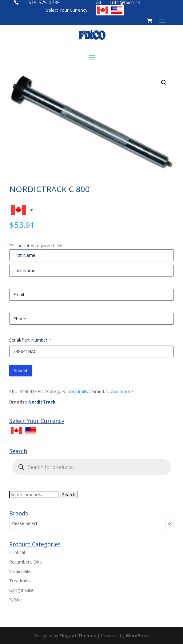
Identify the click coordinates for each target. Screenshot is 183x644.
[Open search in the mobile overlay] (92, 467)
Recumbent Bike (26, 562)
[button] (164, 83)
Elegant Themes (78, 636)
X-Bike (16, 600)
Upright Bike (21, 590)
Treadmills (78, 391)
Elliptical (17, 552)
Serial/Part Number (30, 340)
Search (69, 494)
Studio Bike (20, 571)
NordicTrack (118, 391)
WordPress (138, 636)
